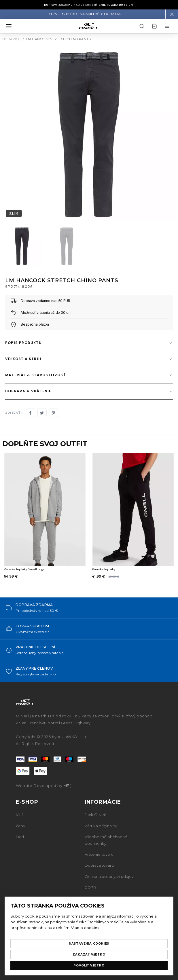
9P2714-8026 (19, 287)
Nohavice (11, 39)
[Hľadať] (142, 26)
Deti (20, 837)
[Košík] (154, 26)
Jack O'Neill (96, 815)
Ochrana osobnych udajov (109, 876)
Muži (20, 815)
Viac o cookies (85, 928)
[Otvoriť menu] (9, 26)
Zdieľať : (14, 413)
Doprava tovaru (99, 865)
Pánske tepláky (104, 569)
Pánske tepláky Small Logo (24, 569)
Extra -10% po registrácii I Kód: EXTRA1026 (84, 14)
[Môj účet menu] (167, 26)
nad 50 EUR (89, 5)
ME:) (68, 786)
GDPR (90, 887)
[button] (172, 14)
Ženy (20, 826)
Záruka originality (101, 826)
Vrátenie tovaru (99, 854)
